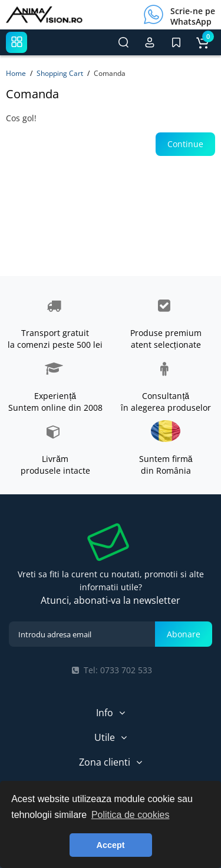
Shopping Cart (60, 73)
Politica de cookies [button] (131, 815)
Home (16, 73)
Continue (185, 144)
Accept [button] (111, 845)
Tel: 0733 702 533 (111, 670)
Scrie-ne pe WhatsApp (193, 16)
